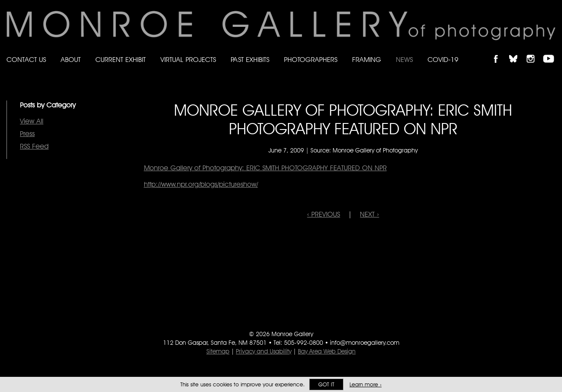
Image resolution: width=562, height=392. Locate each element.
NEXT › (369, 214)
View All (32, 121)
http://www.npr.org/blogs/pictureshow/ (201, 184)
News (404, 60)
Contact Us (26, 60)
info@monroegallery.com (365, 343)
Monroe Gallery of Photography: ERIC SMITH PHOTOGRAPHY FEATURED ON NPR (265, 168)
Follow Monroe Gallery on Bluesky (517, 51)
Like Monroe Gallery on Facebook (500, 51)
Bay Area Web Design (327, 351)
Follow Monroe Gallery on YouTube (552, 51)
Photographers (311, 60)
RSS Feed (34, 146)
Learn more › (366, 384)
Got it (326, 384)
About (71, 60)
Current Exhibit (121, 60)
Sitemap (218, 351)
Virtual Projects (188, 60)
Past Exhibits (250, 60)
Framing (367, 60)
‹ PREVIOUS (323, 214)
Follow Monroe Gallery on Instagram (534, 51)
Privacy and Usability (264, 351)
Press (27, 134)
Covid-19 (443, 60)
